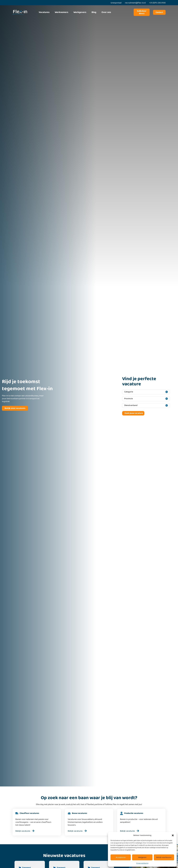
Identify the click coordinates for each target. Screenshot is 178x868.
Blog (94, 12)
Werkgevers (80, 12)
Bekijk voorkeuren (164, 857)
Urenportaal (116, 3)
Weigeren (142, 857)
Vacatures (44, 12)
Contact (159, 12)
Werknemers (62, 12)
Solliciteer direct (142, 12)
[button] (173, 835)
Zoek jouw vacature (134, 413)
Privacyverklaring (142, 863)
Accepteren (121, 857)
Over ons (106, 12)
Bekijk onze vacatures (15, 408)
